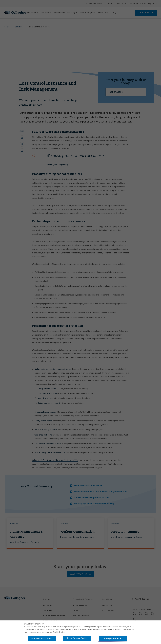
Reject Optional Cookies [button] (77, 638)
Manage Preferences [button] (113, 638)
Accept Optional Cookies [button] (42, 638)
